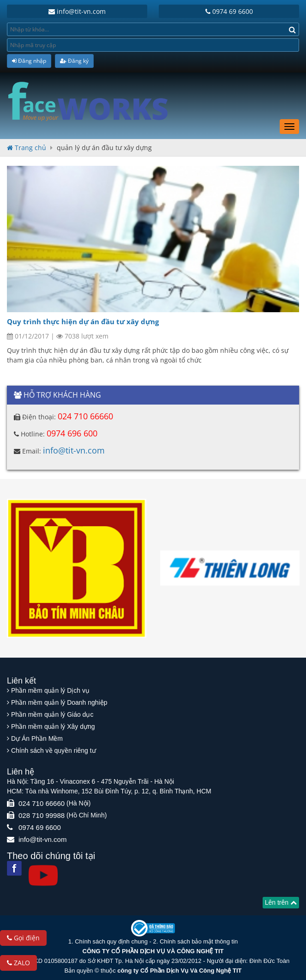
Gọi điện (23, 938)
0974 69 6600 (229, 11)
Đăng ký (74, 61)
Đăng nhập (29, 61)
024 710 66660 (85, 416)
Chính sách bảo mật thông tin (199, 941)
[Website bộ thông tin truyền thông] (153, 928)
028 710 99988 (42, 815)
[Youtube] (43, 875)
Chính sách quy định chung (111, 941)
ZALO (18, 963)
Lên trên (281, 902)
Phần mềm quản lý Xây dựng (53, 726)
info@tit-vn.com (77, 11)
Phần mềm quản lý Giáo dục (52, 714)
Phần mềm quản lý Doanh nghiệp (59, 702)
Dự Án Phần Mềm (37, 738)
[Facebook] (14, 868)
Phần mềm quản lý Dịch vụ (50, 690)
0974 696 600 (72, 433)
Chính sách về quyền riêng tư (54, 750)
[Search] (292, 29)
